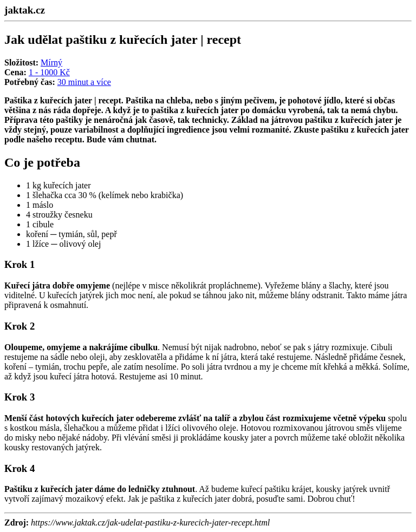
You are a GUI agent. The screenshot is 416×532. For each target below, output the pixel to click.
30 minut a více (84, 82)
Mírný (51, 63)
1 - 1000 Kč (49, 72)
